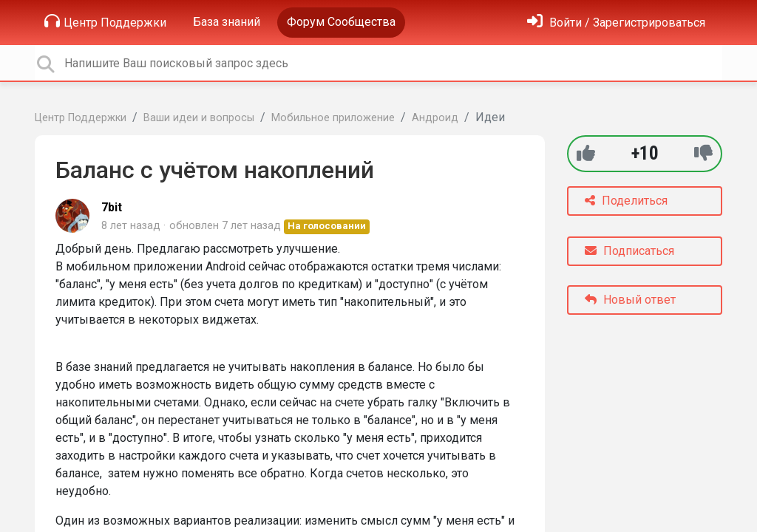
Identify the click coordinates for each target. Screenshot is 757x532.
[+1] (586, 153)
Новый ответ (630, 300)
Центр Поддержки (105, 21)
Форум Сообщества (341, 22)
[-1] (703, 153)
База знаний (227, 22)
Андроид (435, 118)
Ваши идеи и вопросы (199, 118)
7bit (112, 207)
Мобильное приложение (333, 118)
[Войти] (616, 23)
